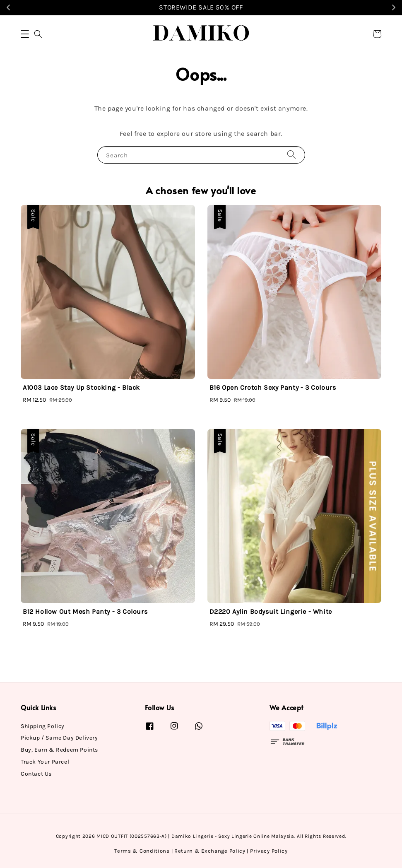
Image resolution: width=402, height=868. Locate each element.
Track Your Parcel (45, 762)
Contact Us (36, 774)
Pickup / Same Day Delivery (59, 738)
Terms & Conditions (142, 851)
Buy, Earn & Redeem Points (59, 750)
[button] (25, 34)
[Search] (291, 155)
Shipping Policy (43, 726)
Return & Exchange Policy (210, 851)
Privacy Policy (269, 851)
